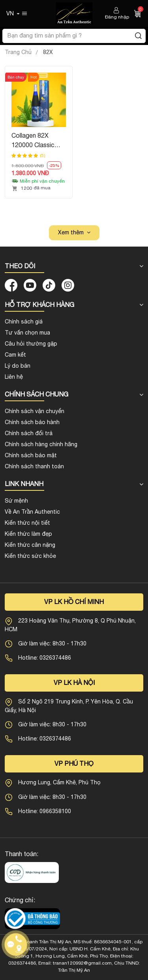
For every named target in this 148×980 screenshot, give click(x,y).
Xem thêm (71, 232)
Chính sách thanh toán (34, 466)
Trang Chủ (18, 52)
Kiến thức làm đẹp (28, 534)
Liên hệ (14, 377)
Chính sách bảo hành (32, 422)
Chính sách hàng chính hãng (41, 444)
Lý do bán (18, 366)
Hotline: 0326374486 (45, 658)
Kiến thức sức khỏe (30, 556)
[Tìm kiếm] (138, 36)
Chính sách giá (24, 322)
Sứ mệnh (16, 501)
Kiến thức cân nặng (30, 545)
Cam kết (15, 355)
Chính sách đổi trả (29, 433)
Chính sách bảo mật (31, 455)
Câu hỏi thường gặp (31, 344)
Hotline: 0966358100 (45, 811)
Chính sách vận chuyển (35, 411)
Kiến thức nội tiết (27, 523)
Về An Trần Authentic (32, 512)
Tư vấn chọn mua (27, 333)
